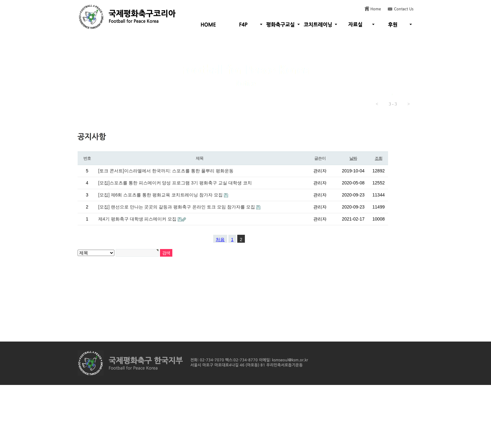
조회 (378, 158)
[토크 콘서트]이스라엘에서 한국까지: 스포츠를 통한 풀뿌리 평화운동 (166, 171)
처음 (220, 240)
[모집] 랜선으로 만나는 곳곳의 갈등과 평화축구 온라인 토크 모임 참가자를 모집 (177, 207)
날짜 (353, 158)
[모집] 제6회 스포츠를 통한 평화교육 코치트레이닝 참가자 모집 (161, 195)
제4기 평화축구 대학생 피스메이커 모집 (138, 219)
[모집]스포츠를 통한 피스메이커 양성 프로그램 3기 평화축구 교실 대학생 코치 (175, 183)
